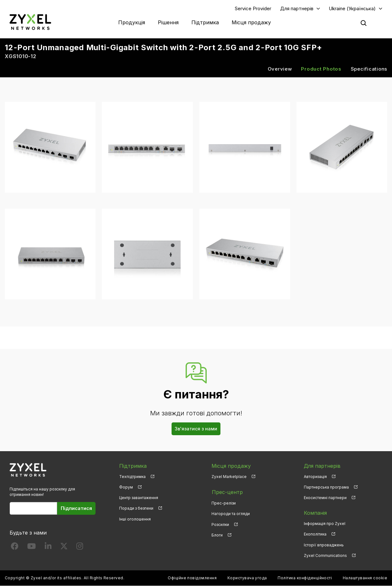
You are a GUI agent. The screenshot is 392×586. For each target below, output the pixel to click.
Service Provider (253, 8)
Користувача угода (247, 578)
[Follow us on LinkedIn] (48, 547)
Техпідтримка (132, 477)
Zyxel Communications (325, 556)
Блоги (217, 534)
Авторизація (315, 477)
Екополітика (315, 534)
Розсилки (220, 524)
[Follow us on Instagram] (80, 547)
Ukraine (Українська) (352, 8)
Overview (280, 69)
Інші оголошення (135, 519)
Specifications (369, 69)
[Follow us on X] (64, 547)
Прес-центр (227, 492)
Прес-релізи (224, 503)
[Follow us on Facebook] (15, 547)
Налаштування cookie (365, 578)
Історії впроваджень (324, 545)
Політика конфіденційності (305, 578)
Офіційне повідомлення (192, 578)
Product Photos (321, 69)
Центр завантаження (139, 498)
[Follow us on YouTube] (31, 547)
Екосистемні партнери (325, 498)
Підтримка (205, 22)
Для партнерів (297, 8)
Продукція (132, 22)
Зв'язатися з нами (196, 429)
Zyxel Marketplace (229, 477)
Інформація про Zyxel (325, 524)
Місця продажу (251, 22)
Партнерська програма (326, 487)
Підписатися (76, 509)
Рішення (168, 22)
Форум (126, 487)
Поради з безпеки (136, 509)
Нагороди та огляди (231, 513)
